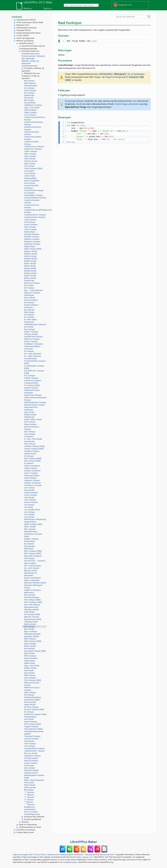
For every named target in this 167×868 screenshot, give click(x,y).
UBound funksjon (31, 761)
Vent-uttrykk (29, 768)
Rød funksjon (29, 627)
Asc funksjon (29, 88)
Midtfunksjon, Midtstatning (35, 519)
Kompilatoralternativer (31, 54)
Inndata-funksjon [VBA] (34, 449)
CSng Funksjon (30, 220)
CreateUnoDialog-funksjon (35, 198)
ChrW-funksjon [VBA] (33, 168)
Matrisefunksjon (31, 86)
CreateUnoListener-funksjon (32, 201)
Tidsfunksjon (29, 741)
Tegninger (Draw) (23, 30)
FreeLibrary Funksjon (33, 380)
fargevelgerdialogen (75, 101)
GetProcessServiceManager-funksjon (35, 399)
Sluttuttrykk (29, 295)
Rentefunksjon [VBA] (33, 619)
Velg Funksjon (30, 164)
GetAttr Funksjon (31, 388)
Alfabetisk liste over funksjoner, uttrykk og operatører (31, 76)
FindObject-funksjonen (34, 344)
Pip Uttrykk (29, 98)
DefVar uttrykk (30, 278)
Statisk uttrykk (30, 702)
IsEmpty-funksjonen (32, 471)
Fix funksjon (29, 351)
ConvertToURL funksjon (34, 190)
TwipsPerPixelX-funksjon (34, 748)
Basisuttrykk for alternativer (31, 574)
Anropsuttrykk (30, 103)
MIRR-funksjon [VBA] (33, 524)
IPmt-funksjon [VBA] (33, 458)
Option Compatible (32, 181)
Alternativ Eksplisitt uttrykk (35, 583)
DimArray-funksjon (32, 283)
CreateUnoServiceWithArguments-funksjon (35, 211)
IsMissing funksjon (32, 475)
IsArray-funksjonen (32, 466)
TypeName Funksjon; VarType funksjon (33, 757)
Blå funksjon (29, 100)
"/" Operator (29, 800)
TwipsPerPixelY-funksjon (34, 751)
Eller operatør (30, 595)
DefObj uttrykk (30, 271)
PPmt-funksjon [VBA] (33, 602)
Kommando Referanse (30, 51)
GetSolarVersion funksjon (35, 405)
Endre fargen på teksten (127, 104)
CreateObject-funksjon (33, 195)
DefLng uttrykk (30, 268)
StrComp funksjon (31, 707)
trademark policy (70, 862)
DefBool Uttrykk (31, 254)
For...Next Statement (33, 354)
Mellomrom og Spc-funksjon (32, 684)
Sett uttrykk (29, 670)
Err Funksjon (29, 317)
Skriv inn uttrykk (31, 753)
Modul (27, 8)
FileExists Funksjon (32, 339)
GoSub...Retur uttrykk (33, 419)
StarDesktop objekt (32, 700)
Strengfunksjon (30, 717)
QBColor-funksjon (32, 617)
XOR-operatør (30, 787)
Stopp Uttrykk (30, 705)
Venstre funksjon (31, 502)
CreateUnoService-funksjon (32, 206)
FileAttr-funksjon (31, 332)
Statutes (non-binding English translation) (65, 854)
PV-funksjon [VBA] (32, 614)
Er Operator (29, 463)
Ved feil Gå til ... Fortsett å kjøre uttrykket (35, 562)
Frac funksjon (30, 376)
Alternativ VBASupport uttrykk (33, 586)
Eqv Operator (30, 310)
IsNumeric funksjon (32, 480)
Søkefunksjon (30, 661)
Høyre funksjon (30, 644)
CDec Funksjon (30, 156)
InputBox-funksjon (32, 451)
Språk (46, 8)
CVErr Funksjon (30, 229)
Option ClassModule (32, 578)
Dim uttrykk (29, 285)
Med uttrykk (29, 783)
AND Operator (30, 83)
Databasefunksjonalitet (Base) (28, 33)
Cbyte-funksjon (31, 112)
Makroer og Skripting (25, 41)
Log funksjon (29, 517)
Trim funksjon (30, 746)
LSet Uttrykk (29, 497)
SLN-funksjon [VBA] (33, 680)
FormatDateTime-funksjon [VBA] (35, 362)
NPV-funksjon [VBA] (33, 553)
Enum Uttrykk (30, 298)
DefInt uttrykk (30, 266)
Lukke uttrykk (30, 176)
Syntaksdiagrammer (30, 66)
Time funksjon (30, 434)
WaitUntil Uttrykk (31, 770)
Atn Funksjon (29, 93)
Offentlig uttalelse (31, 610)
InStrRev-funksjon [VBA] (34, 446)
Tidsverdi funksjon (31, 739)
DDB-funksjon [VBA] (33, 249)
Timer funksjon (30, 744)
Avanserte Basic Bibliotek (34, 817)
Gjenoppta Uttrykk (32, 636)
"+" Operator (29, 797)
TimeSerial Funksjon (32, 736)
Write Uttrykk (30, 785)
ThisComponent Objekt (33, 729)
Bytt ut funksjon (31, 631)
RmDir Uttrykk (30, 646)
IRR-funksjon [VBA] (32, 461)
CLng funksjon (30, 173)
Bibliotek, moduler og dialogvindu (30, 62)
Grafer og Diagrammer (25, 38)
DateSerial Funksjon (32, 242)
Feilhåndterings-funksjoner (35, 324)
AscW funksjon (30, 90)
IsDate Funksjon (31, 468)
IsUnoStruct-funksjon (33, 485)
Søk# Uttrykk (30, 663)
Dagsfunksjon (30, 246)
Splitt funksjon (30, 692)
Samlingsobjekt (30, 178)
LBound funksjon (31, 493)
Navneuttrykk (30, 541)
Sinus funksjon (30, 678)
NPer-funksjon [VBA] (33, 551)
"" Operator (29, 802)
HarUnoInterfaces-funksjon (32, 428)
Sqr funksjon (29, 695)
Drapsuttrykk (29, 490)
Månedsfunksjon (31, 532)
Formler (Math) (22, 35)
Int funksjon (29, 456)
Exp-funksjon (30, 329)
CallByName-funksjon (33, 105)
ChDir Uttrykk (30, 159)
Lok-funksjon (30, 512)
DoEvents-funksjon (32, 293)
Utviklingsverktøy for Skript (30, 827)
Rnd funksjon (29, 649)
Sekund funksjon (31, 658)
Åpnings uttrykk (30, 571)
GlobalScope (29, 95)
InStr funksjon (30, 444)
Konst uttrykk (30, 183)
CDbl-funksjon (30, 154)
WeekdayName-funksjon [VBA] (34, 776)
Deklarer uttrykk (31, 251)
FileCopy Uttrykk (31, 334)
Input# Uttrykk (30, 454)
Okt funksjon (29, 558)
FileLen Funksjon (31, 341)
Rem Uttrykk (29, 629)
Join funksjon (29, 488)
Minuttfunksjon (30, 522)
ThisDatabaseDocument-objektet (34, 733)
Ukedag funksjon (31, 773)
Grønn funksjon (30, 424)
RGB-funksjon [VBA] (33, 641)
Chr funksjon (29, 166)
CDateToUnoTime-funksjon (32, 133)
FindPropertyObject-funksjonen (33, 348)
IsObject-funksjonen (32, 483)
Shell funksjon (30, 675)
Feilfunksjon (29, 322)
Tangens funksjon (31, 726)
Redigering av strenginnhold (30, 808)
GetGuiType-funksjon (33, 395)
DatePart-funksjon (32, 239)
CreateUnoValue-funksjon (35, 217)
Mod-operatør (30, 529)
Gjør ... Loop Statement (34, 290)
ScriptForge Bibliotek (33, 819)
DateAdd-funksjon (32, 234)
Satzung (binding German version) (99, 854)
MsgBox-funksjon (31, 539)
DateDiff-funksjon (32, 237)
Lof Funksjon (29, 514)
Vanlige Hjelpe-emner (25, 832)
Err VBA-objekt (30, 320)
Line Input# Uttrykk (32, 510)
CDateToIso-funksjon (33, 149)
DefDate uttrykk (31, 259)
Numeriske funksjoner (33, 556)
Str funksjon (29, 712)
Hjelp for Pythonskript (28, 825)
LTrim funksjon (30, 500)
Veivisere (25, 822)
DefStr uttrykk (30, 276)
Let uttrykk (28, 507)
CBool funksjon (30, 110)
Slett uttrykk (29, 312)
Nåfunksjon (29, 549)
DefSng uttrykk (30, 273)
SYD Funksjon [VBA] (32, 724)
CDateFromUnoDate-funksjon (33, 138)
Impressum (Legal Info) (23, 854)
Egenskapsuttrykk (31, 607)
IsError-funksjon (31, 473)
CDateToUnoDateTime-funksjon (34, 123)
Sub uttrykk (29, 719)
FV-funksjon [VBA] (32, 385)
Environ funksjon (31, 300)
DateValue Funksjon (32, 244)
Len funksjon (29, 505)
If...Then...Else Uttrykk (33, 439)
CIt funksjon (29, 171)
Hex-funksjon (30, 432)
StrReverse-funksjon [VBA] (35, 714)
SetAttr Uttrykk (30, 668)
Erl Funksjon (29, 315)
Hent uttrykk (29, 412)
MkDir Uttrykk (30, 527)
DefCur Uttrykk (30, 256)
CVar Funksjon (30, 227)
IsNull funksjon (30, 478)
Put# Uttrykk (29, 612)
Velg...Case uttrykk (32, 108)
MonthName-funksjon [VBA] (33, 535)
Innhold (17, 17)
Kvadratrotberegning (32, 697)
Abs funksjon (29, 81)
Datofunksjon (30, 232)
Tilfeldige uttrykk (31, 622)
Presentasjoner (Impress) (26, 28)
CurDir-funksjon (31, 224)
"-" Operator (29, 792)
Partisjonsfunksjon (32, 597)
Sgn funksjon (29, 673)
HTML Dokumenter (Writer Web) (30, 22)
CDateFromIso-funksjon (34, 147)
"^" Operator (29, 804)
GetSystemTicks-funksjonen (31, 408)
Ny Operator (29, 544)
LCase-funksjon (31, 495)
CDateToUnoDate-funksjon (32, 143)
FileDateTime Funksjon (33, 337)
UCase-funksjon (31, 763)
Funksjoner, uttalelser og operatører (33, 70)
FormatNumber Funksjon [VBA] (34, 367)
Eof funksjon (29, 302)
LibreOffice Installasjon (26, 830)
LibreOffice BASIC (26, 43)
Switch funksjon (31, 722)
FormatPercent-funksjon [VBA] (34, 372)
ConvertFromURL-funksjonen (32, 187)
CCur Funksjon (30, 115)
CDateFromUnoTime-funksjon (33, 128)
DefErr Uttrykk (30, 263)
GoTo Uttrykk (30, 422)
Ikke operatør (30, 546)
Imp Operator (30, 441)
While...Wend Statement (34, 780)
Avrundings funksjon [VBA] (35, 651)
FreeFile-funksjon (31, 378)
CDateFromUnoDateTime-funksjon (35, 118)
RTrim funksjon (30, 656)
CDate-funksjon (31, 151)
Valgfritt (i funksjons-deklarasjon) (33, 591)
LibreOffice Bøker (83, 842)
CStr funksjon (30, 222)
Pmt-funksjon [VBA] (32, 600)
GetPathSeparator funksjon (35, 402)
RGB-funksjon (30, 639)
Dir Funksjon (29, 288)
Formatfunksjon (31, 359)
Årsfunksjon (29, 790)
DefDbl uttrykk (30, 261)
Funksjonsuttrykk (31, 383)
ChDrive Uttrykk (31, 161)
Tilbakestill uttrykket (32, 634)
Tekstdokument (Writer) (26, 20)
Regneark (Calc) (23, 25)
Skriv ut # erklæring (32, 605)
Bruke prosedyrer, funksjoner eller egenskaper (33, 57)
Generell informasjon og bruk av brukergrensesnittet (32, 47)
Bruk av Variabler (31, 812)
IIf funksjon (29, 436)
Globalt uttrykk (30, 415)
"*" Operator (29, 795)
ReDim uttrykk (30, 624)
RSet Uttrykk (29, 653)
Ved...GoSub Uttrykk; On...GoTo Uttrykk (33, 567)
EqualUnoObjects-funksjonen (32, 306)
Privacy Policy (40, 854)
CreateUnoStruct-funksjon (35, 215)
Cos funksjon (29, 193)
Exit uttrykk (29, 327)
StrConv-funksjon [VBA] (34, 709)
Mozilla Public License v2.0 (81, 857)
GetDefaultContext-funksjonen (32, 391)
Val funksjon (29, 765)
